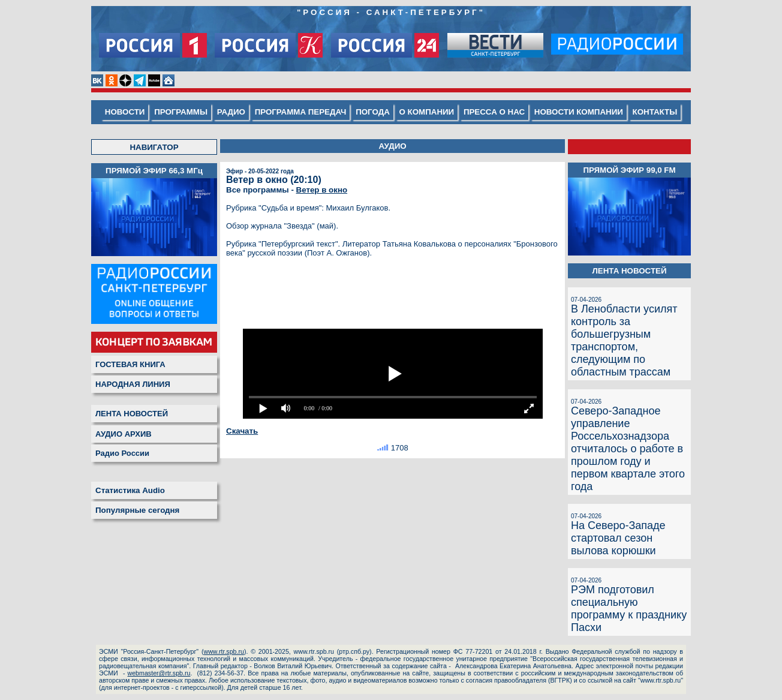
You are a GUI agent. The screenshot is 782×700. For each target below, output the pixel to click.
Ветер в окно (322, 190)
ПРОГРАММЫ (181, 112)
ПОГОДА (373, 112)
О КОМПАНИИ (427, 112)
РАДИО (231, 112)
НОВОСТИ (125, 112)
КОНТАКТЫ (655, 112)
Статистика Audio (130, 490)
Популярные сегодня (137, 510)
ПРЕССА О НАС (494, 112)
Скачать (242, 431)
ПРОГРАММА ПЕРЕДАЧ (301, 112)
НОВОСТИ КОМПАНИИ (579, 112)
